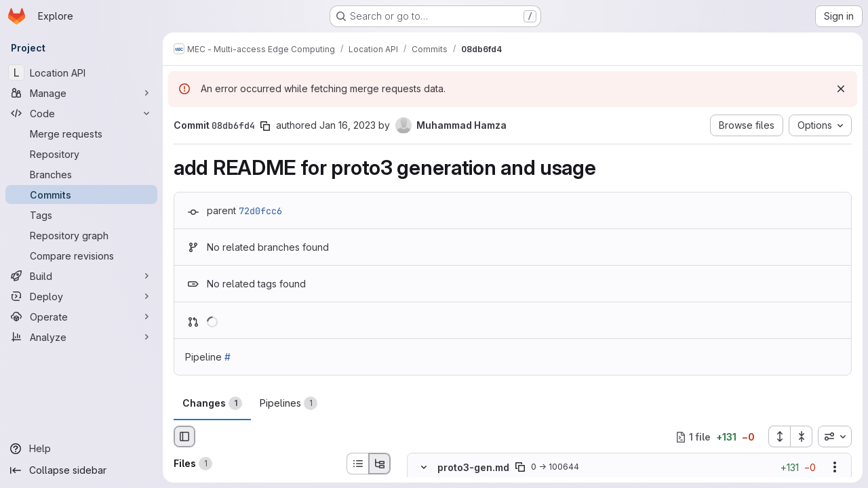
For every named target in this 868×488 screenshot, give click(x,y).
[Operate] (81, 317)
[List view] (357, 464)
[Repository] (81, 154)
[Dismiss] (841, 89)
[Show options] (835, 468)
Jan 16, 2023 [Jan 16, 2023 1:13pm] (348, 125)
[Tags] (81, 215)
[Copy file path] (520, 468)
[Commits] (81, 195)
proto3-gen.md (473, 467)
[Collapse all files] (802, 436)
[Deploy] (81, 296)
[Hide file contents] (424, 468)
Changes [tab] (212, 403)
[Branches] (81, 174)
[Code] (81, 113)
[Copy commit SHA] (265, 126)
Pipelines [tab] (289, 403)
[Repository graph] (81, 235)
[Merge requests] (81, 134)
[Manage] (81, 93)
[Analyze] (81, 337)
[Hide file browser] (184, 436)
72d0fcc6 (260, 211)
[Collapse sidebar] (81, 470)
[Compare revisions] (81, 256)
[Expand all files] (779, 436)
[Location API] (81, 73)
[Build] (81, 276)
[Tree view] (380, 464)
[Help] (81, 449)
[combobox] (835, 436)
